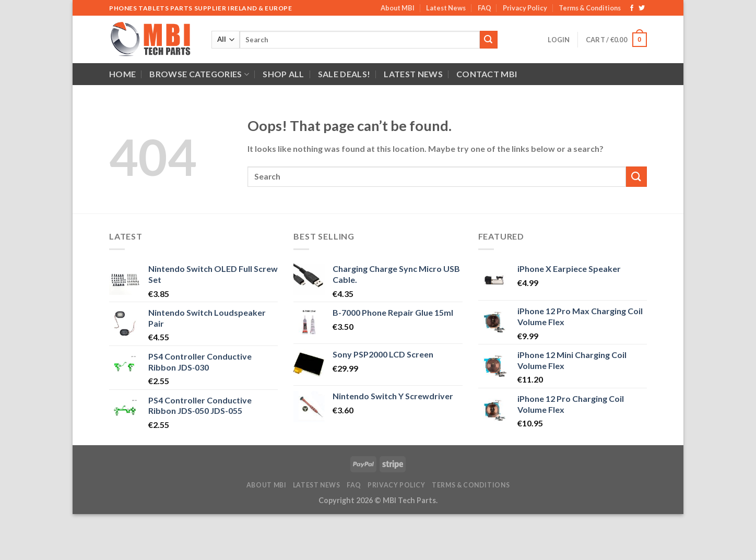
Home (122, 74)
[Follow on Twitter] (642, 8)
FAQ (485, 8)
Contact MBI (487, 74)
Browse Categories (199, 74)
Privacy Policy (525, 8)
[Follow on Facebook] (632, 8)
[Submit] (489, 40)
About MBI (398, 8)
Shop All (284, 74)
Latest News (446, 8)
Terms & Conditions (590, 8)
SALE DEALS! (344, 74)
